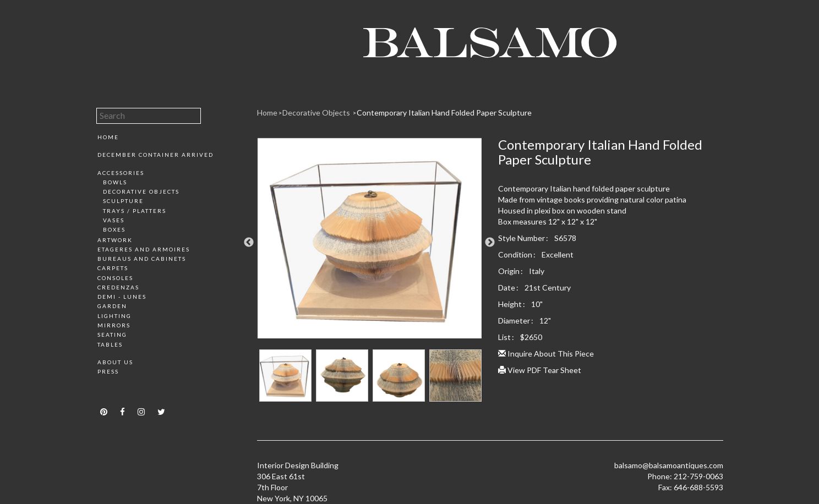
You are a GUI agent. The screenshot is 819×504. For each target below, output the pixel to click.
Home (108, 137)
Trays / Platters (135, 211)
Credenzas (118, 287)
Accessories (121, 173)
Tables (110, 344)
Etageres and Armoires (144, 249)
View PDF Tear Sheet (540, 370)
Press (108, 371)
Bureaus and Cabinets (142, 259)
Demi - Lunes (122, 297)
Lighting (114, 316)
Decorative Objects (141, 191)
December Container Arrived (155, 155)
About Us (115, 362)
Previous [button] (249, 243)
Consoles (115, 278)
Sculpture (123, 201)
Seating (112, 335)
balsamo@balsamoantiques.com (669, 465)
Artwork (115, 240)
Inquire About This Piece (546, 354)
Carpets (113, 268)
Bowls (115, 182)
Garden (112, 306)
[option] (370, 242)
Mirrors (114, 325)
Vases (114, 220)
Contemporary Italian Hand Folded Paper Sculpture (444, 113)
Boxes (114, 229)
